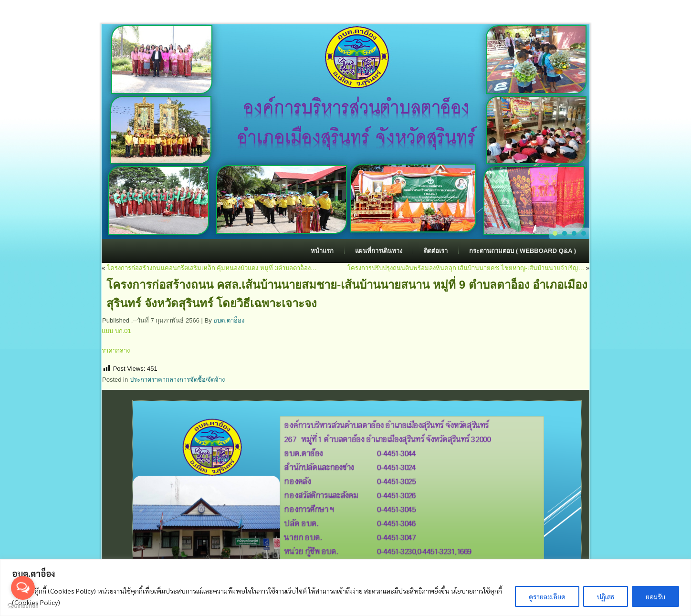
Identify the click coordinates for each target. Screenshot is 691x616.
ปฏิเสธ (606, 596)
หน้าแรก (322, 251)
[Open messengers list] (23, 588)
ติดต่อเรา (436, 251)
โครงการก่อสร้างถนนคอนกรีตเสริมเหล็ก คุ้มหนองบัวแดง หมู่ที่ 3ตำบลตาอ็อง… (212, 268)
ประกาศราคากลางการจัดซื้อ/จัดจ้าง (178, 380)
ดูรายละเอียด (547, 596)
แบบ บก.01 (116, 331)
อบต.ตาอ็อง (229, 320)
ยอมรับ (655, 596)
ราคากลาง (116, 350)
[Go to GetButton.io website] (23, 606)
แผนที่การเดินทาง (379, 251)
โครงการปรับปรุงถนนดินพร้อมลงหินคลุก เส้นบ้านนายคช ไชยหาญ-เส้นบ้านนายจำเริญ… (466, 268)
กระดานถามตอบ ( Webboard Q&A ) (523, 251)
